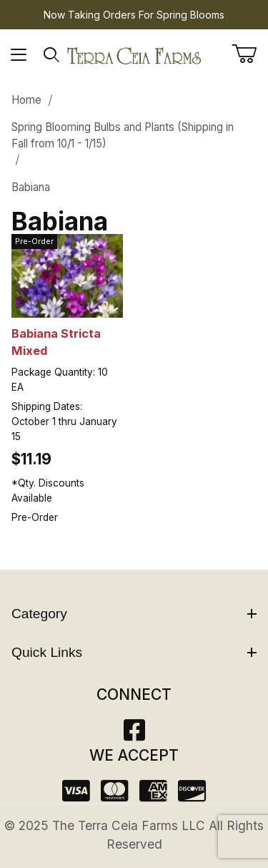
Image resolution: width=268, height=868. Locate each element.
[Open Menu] (19, 55)
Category (134, 614)
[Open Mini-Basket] (250, 54)
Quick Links (134, 652)
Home (26, 100)
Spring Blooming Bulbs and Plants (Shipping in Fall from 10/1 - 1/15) (123, 135)
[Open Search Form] (52, 55)
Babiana (31, 187)
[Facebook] (134, 735)
